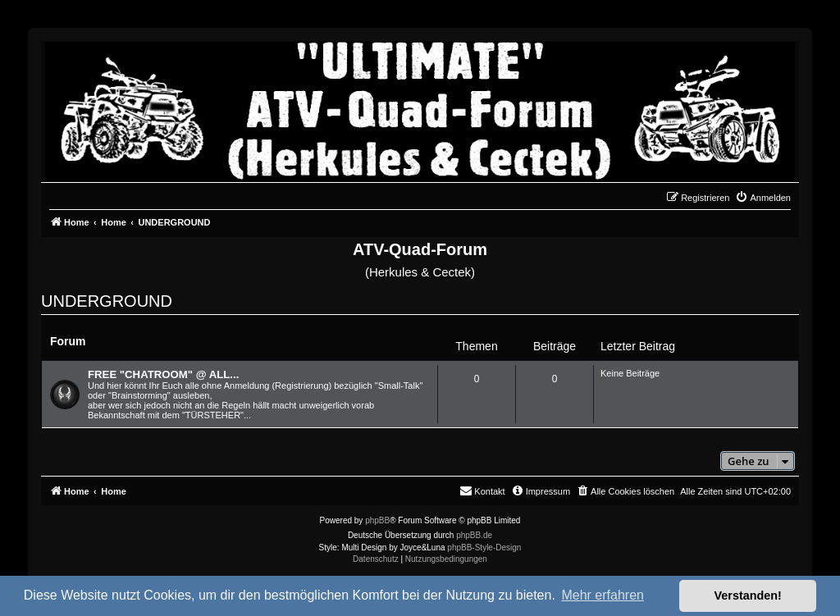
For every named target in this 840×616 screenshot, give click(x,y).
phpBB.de (474, 535)
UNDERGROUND (107, 301)
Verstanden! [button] (748, 595)
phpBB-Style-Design (484, 548)
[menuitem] (763, 198)
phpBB (377, 520)
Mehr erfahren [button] (603, 595)
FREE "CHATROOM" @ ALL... (163, 374)
